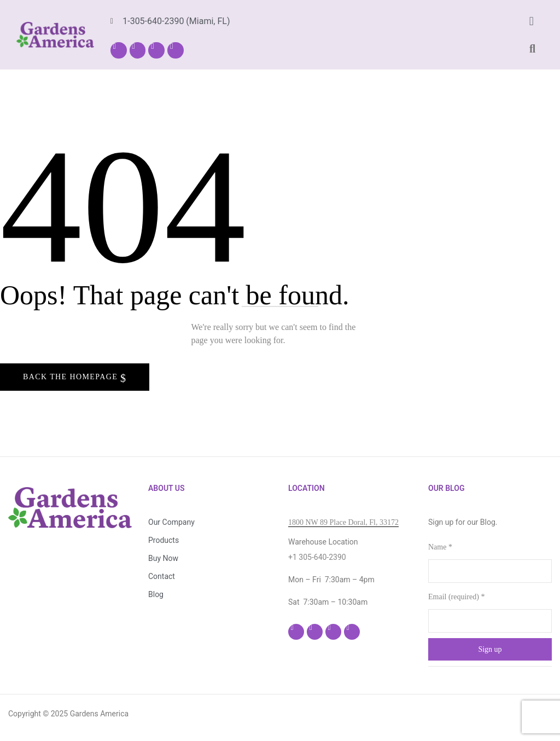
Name (440, 547)
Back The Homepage (72, 377)
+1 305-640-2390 (317, 557)
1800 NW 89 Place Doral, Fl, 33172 (343, 522)
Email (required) (456, 597)
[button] (531, 21)
